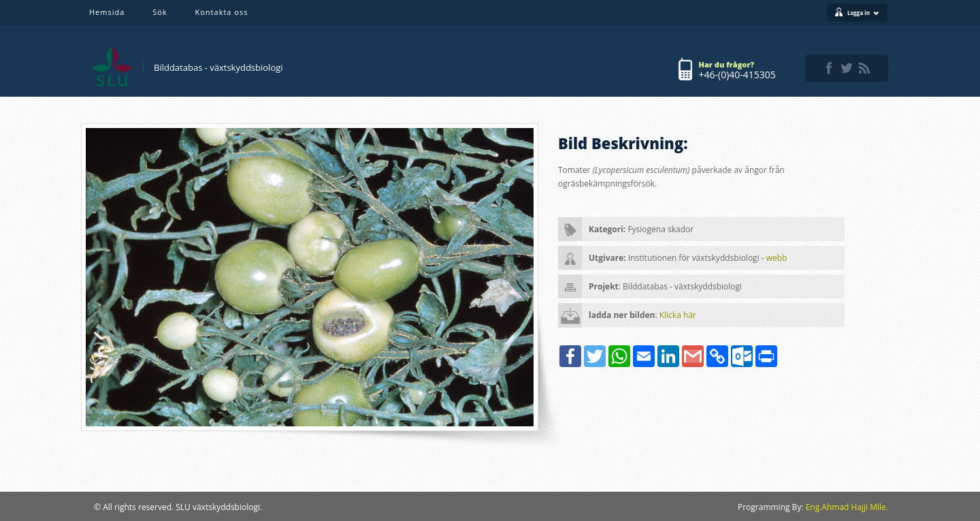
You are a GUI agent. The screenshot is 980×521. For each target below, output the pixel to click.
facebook (829, 68)
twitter (847, 68)
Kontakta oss (222, 12)
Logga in (863, 13)
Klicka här (678, 315)
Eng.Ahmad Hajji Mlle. (847, 507)
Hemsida (107, 12)
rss (864, 68)
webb (777, 258)
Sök (160, 12)
